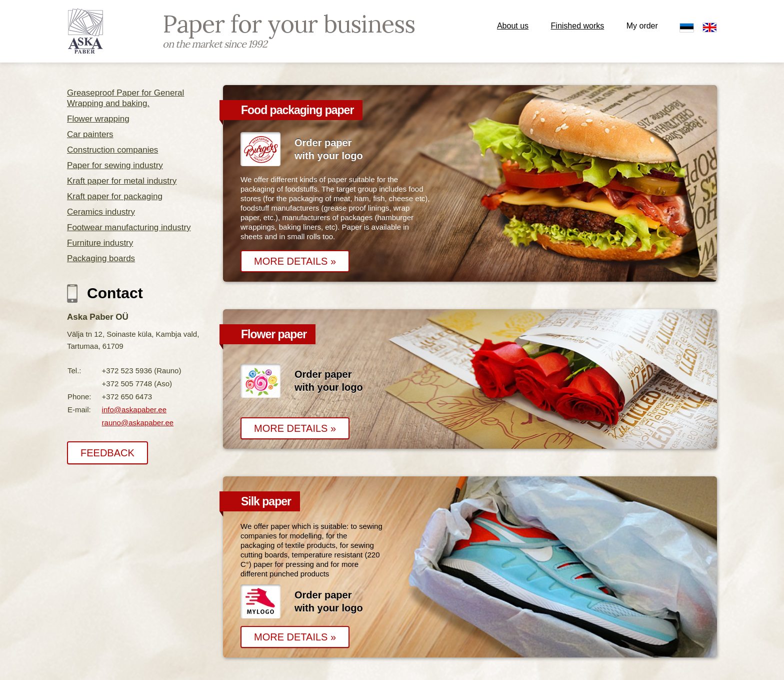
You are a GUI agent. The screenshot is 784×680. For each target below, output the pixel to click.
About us (513, 26)
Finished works (578, 26)
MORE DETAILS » (295, 261)
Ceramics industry (101, 212)
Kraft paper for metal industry (122, 181)
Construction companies (112, 150)
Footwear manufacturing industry (129, 227)
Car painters (90, 134)
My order (642, 26)
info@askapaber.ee (134, 410)
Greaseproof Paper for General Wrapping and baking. (125, 98)
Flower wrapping (98, 119)
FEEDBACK (107, 453)
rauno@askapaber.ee (138, 423)
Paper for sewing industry (115, 165)
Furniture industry (100, 243)
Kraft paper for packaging (115, 196)
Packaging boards (101, 258)
